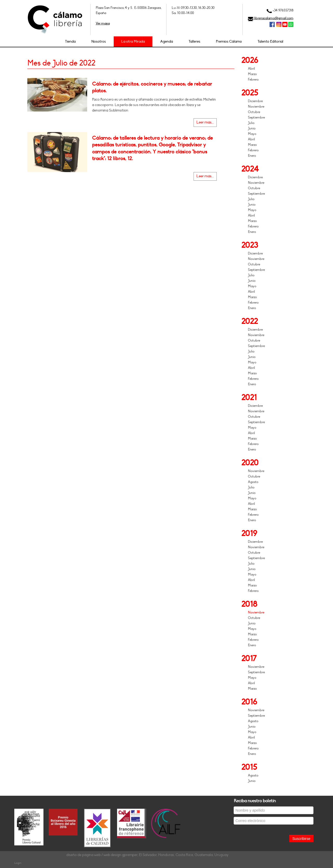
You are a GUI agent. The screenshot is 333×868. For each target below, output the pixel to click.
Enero (252, 156)
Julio (251, 123)
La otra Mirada (133, 41)
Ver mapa (103, 23)
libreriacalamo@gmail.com (274, 18)
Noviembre (256, 107)
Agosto (253, 482)
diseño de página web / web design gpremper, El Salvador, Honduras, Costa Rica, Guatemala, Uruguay (147, 855)
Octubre (254, 112)
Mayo (252, 134)
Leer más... (205, 122)
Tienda (70, 41)
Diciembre (255, 101)
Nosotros (99, 41)
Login (18, 863)
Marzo (252, 74)
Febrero (253, 80)
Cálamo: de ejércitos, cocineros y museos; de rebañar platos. (152, 87)
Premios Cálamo (229, 41)
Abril (251, 69)
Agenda (167, 41)
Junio (252, 128)
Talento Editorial (270, 41)
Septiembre (256, 118)
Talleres (194, 41)
